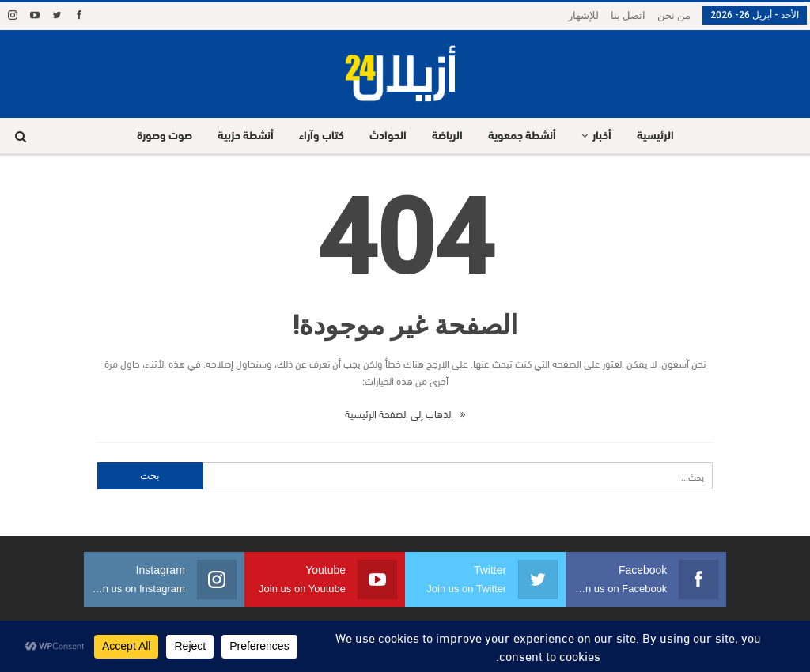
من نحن (674, 15)
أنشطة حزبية (239, 136)
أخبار (607, 136)
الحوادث (386, 136)
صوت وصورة (156, 136)
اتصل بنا (628, 15)
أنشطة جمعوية (525, 136)
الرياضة (448, 136)
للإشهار (583, 15)
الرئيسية (663, 136)
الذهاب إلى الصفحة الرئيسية (405, 413)
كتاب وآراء (318, 136)
